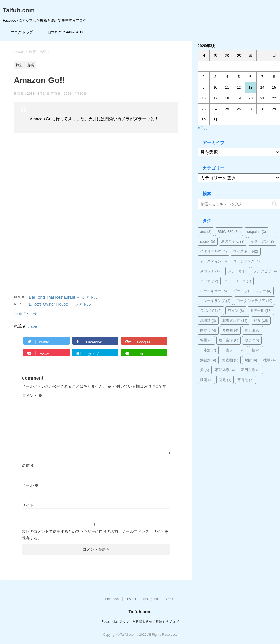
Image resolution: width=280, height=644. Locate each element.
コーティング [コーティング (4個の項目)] (246, 261)
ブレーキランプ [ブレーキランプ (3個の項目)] (215, 301)
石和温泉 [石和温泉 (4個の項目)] (225, 370)
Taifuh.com (19, 10)
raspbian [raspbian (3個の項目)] (257, 232)
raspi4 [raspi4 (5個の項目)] (208, 241)
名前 (28, 466)
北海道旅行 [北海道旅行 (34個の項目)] (235, 320)
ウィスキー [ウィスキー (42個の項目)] (246, 251)
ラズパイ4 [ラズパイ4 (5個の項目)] (211, 311)
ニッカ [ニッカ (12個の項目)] (209, 281)
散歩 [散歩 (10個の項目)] (252, 340)
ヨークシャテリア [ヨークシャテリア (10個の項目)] (255, 301)
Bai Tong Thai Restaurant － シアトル (63, 297)
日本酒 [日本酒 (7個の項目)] (208, 350)
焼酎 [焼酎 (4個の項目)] (251, 360)
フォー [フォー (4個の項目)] (263, 291)
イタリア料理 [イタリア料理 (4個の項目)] (214, 251)
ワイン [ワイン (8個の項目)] (236, 311)
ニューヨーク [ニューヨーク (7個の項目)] (238, 281)
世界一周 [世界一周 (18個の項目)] (261, 311)
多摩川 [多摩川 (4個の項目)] (230, 330)
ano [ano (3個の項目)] (206, 232)
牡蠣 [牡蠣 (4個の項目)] (270, 360)
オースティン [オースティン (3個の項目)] (214, 261)
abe (34, 326)
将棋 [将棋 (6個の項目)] (206, 340)
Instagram (151, 599)
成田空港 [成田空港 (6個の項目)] (229, 340)
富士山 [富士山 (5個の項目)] (253, 330)
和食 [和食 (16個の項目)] (261, 320)
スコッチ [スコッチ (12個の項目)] (211, 271)
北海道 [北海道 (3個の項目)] (208, 320)
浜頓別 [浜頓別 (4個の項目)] (208, 360)
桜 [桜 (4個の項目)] (256, 350)
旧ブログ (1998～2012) (66, 32)
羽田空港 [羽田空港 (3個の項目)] (251, 370)
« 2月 (203, 128)
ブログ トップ (22, 32)
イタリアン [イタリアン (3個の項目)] (262, 241)
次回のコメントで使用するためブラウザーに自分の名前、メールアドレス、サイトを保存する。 (95, 535)
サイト (28, 505)
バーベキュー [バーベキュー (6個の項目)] (214, 291)
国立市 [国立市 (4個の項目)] (208, 330)
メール (30, 485)
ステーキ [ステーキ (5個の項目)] (238, 271)
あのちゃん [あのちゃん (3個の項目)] (233, 241)
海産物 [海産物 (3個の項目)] (230, 360)
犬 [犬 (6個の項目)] (205, 370)
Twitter (131, 599)
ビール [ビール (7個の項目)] (241, 291)
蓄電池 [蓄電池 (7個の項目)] (246, 380)
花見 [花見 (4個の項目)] (225, 380)
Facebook (113, 599)
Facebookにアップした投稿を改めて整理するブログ (140, 622)
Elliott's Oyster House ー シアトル (60, 304)
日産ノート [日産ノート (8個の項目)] (234, 350)
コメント (32, 396)
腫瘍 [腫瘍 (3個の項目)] (206, 380)
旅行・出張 (28, 314)
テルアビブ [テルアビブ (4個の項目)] (265, 271)
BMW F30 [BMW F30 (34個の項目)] (229, 232)
